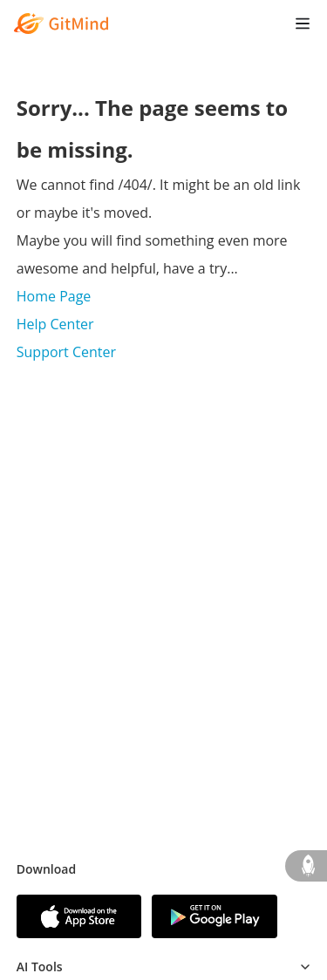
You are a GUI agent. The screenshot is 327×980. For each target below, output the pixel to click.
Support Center (66, 352)
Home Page (54, 296)
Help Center (55, 324)
